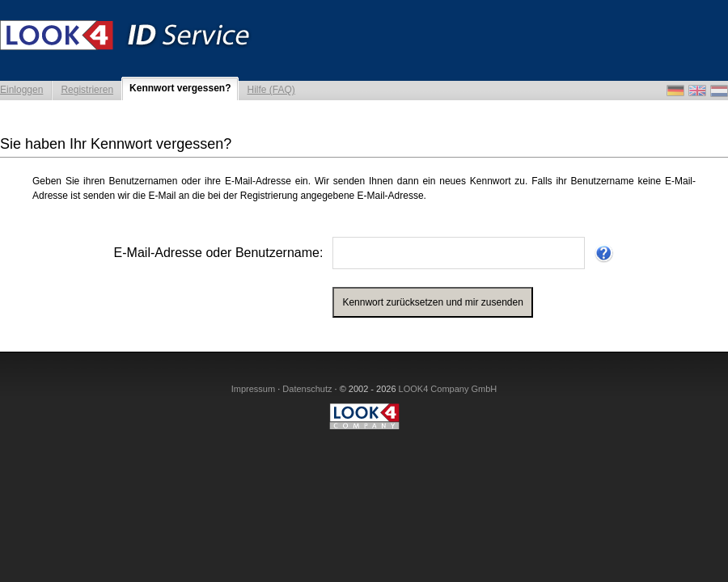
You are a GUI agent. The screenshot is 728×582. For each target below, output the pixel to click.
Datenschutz (307, 389)
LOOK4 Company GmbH (448, 389)
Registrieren (87, 90)
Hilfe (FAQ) (271, 90)
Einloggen (21, 90)
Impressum (253, 389)
